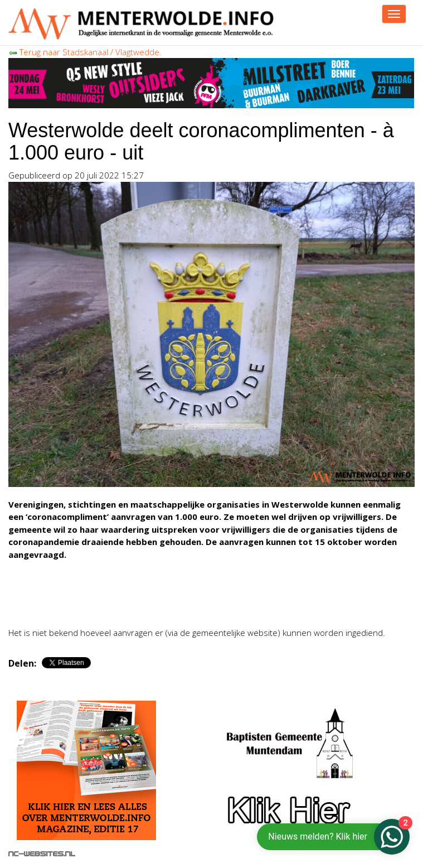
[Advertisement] (139, 601)
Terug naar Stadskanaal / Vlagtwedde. (85, 52)
